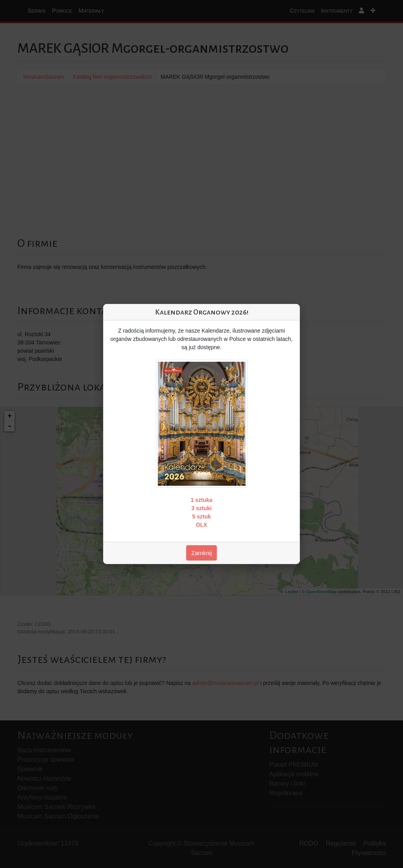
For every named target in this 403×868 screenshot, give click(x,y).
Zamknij (202, 553)
